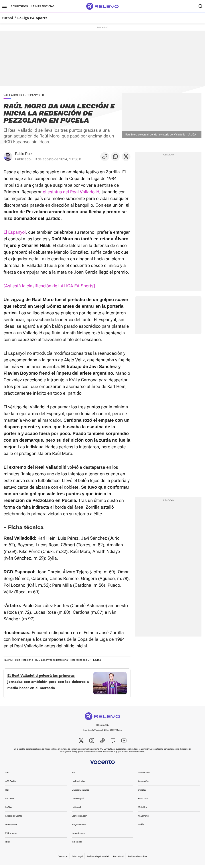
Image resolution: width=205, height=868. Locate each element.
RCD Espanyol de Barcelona (51, 660)
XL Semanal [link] (143, 818)
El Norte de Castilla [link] (14, 818)
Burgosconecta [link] (79, 827)
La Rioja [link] (9, 810)
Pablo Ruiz (24, 154)
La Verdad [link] (76, 810)
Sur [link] (73, 775)
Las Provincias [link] (78, 784)
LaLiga (97, 660)
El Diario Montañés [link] (80, 793)
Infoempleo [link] (77, 844)
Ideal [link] (8, 844)
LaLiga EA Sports (32, 18)
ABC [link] (7, 775)
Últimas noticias (42, 6)
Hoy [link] (7, 793)
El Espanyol (15, 232)
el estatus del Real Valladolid (71, 192)
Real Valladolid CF (80, 660)
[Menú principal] (4, 6)
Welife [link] (141, 827)
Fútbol (7, 18)
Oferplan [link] (142, 793)
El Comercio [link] (11, 836)
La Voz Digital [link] (78, 801)
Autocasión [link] (143, 784)
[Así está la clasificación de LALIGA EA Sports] (49, 286)
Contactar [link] (63, 859)
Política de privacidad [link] (98, 859)
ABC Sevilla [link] (10, 784)
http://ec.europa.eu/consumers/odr (129, 754)
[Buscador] (201, 6)
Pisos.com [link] (143, 801)
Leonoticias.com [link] (79, 818)
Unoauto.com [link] (78, 836)
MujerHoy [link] (143, 810)
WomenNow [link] (144, 775)
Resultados (19, 6)
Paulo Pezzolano (23, 660)
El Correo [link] (10, 801)
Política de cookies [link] (138, 859)
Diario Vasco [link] (11, 827)
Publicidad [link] (118, 859)
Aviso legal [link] (77, 859)
